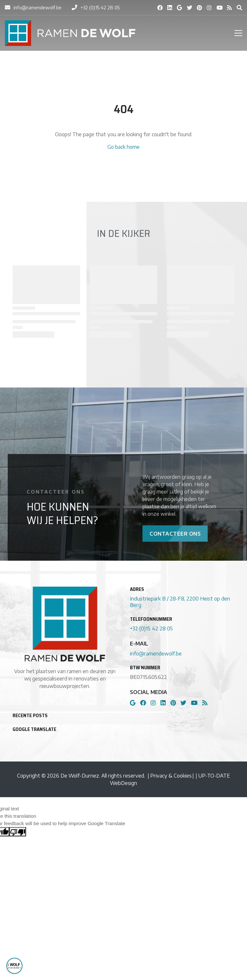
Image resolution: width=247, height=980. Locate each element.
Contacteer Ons (175, 534)
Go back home (123, 147)
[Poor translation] (18, 832)
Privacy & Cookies (171, 775)
